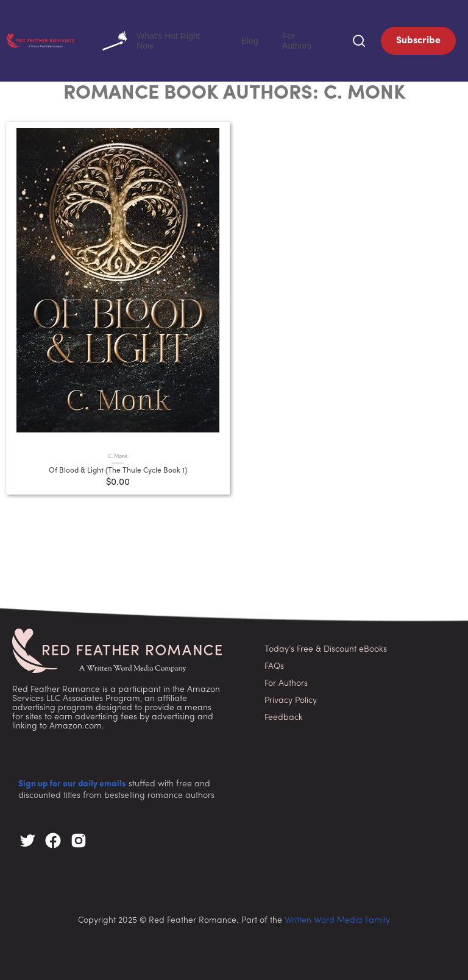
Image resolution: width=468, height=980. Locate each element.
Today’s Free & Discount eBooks (326, 647)
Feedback (284, 715)
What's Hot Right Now (200, 40)
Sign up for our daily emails (72, 782)
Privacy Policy (291, 698)
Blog (274, 39)
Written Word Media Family (337, 918)
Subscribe (418, 40)
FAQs (274, 664)
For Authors (312, 39)
